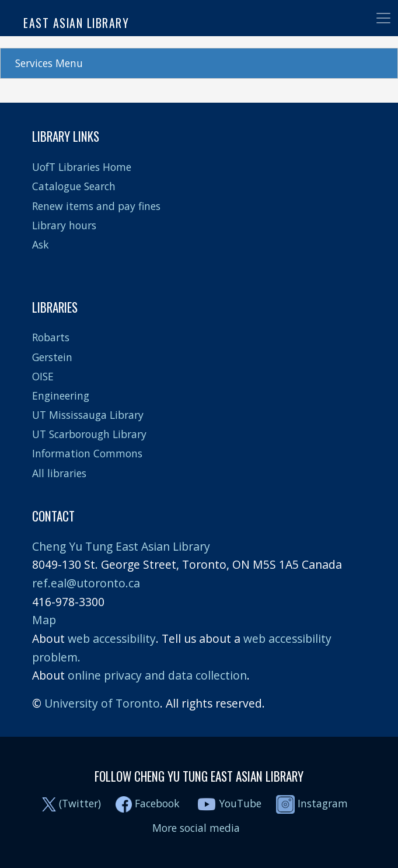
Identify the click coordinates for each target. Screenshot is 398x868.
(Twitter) (80, 803)
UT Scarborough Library (89, 434)
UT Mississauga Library (88, 415)
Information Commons (87, 453)
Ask (41, 244)
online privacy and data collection (157, 675)
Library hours (64, 225)
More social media (196, 828)
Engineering (61, 395)
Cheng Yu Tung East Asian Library (121, 546)
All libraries (59, 473)
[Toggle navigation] (383, 18)
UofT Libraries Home (82, 167)
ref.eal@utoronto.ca (86, 583)
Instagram (312, 803)
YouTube (240, 803)
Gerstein (52, 357)
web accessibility (112, 638)
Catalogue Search (74, 186)
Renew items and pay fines (96, 206)
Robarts (51, 337)
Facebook (157, 803)
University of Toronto (102, 703)
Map (44, 620)
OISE (43, 376)
